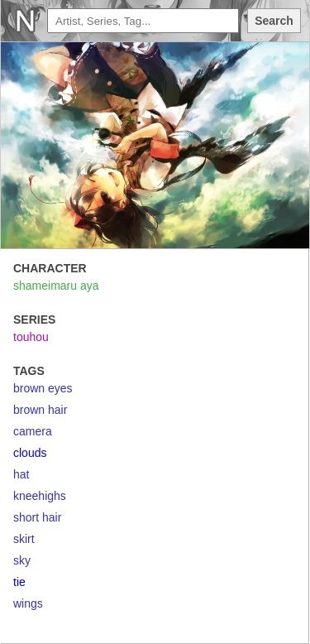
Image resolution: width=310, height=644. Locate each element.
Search (274, 21)
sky (22, 560)
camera (33, 431)
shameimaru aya (56, 286)
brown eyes (43, 388)
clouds (30, 453)
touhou (31, 337)
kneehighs (40, 496)
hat (21, 474)
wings (28, 603)
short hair (37, 517)
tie (19, 582)
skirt (24, 539)
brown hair (40, 410)
